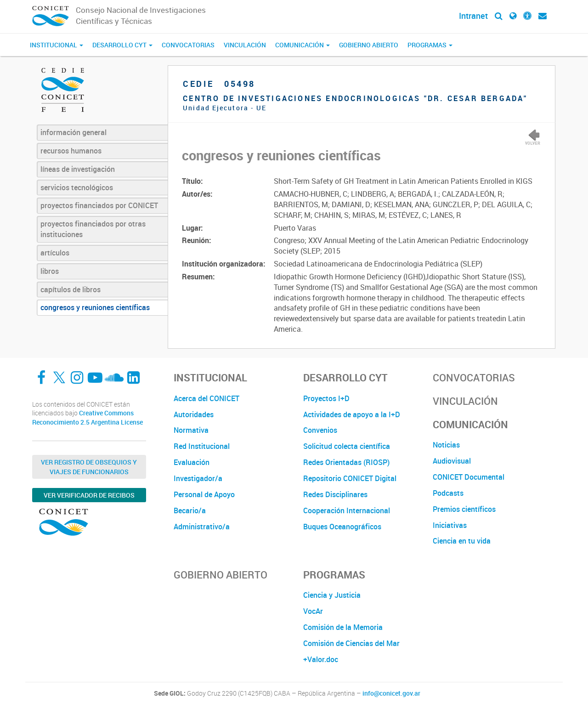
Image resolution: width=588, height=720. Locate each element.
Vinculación (245, 45)
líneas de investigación (78, 169)
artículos (55, 253)
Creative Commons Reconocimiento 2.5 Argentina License (88, 417)
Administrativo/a (202, 527)
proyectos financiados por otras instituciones (93, 229)
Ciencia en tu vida (462, 541)
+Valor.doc (321, 659)
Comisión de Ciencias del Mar (351, 643)
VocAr (313, 611)
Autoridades (194, 414)
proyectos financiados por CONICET (99, 205)
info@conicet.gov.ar (391, 693)
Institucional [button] (57, 45)
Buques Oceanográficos (342, 527)
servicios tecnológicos (77, 187)
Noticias (446, 445)
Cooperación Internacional (347, 510)
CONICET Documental (469, 477)
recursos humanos (71, 151)
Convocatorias (188, 45)
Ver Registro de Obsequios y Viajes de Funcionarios (89, 467)
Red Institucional (202, 446)
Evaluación (192, 462)
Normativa (191, 430)
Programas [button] (430, 45)
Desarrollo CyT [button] (122, 45)
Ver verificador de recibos (89, 495)
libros (50, 271)
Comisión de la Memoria (343, 627)
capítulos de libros (71, 289)
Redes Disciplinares (335, 494)
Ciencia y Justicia (332, 595)
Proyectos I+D (326, 398)
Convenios (320, 430)
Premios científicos (464, 509)
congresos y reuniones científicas (95, 307)
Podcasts (448, 493)
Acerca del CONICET (206, 398)
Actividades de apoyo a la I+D (352, 414)
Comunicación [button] (302, 45)
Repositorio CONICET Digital (350, 478)
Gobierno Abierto (369, 45)
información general (73, 132)
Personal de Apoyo (204, 494)
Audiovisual (452, 461)
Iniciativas (450, 525)
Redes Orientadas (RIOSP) (346, 462)
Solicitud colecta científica (347, 446)
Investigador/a (198, 478)
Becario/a (190, 510)
